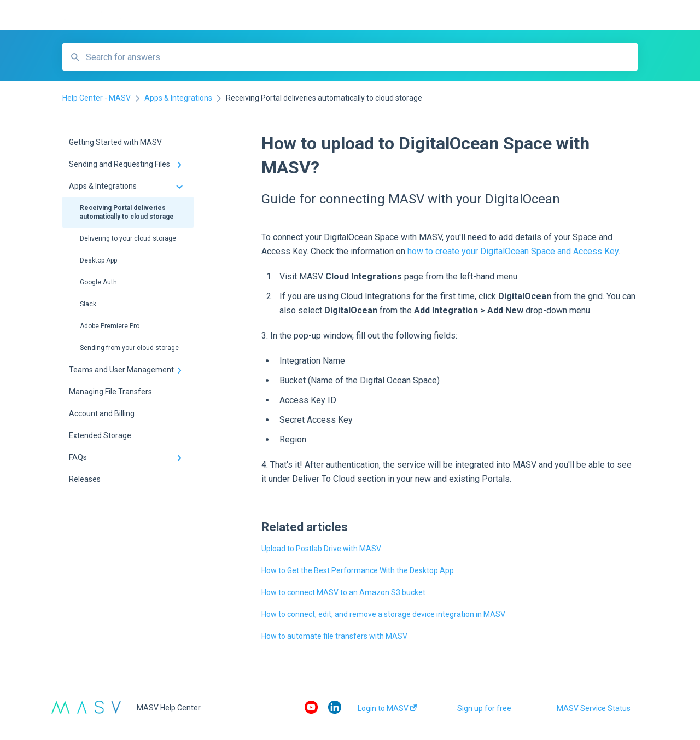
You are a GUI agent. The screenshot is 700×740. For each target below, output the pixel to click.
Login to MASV (387, 708)
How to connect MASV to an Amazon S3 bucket (343, 592)
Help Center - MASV (205, 15)
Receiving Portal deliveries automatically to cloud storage (127, 212)
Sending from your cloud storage (129, 348)
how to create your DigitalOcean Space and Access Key (513, 251)
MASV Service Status (594, 708)
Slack (88, 304)
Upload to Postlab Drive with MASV (321, 549)
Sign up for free (484, 708)
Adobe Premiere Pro (110, 326)
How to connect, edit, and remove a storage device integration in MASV (383, 614)
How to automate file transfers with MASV (334, 636)
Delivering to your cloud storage (128, 238)
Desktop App (98, 260)
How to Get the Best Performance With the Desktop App (358, 570)
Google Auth (98, 282)
